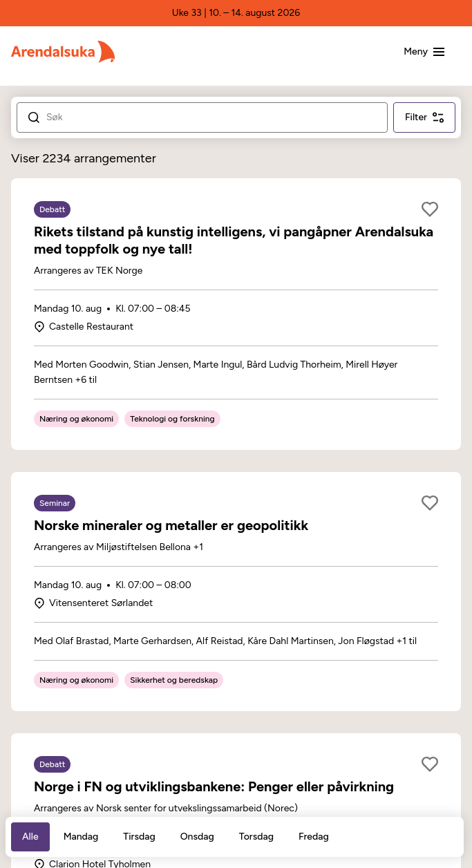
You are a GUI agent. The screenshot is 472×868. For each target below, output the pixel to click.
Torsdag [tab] (256, 837)
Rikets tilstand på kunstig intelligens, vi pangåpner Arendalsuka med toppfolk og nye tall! (234, 240)
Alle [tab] (30, 837)
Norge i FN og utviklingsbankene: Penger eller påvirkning (214, 786)
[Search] (211, 117)
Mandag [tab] (81, 837)
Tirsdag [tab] (139, 837)
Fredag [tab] (314, 837)
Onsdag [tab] (197, 837)
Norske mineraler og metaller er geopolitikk (171, 525)
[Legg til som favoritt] (430, 209)
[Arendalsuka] (63, 52)
